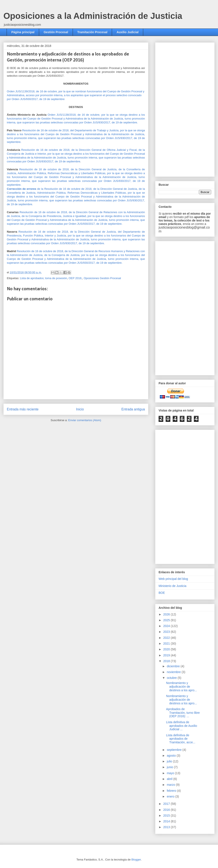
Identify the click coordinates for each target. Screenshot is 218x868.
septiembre (175, 750)
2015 (167, 816)
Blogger (136, 860)
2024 (167, 626)
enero (171, 796)
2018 (167, 661)
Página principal (23, 32)
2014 (167, 821)
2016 (167, 810)
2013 (167, 827)
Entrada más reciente (23, 409)
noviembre (174, 672)
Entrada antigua (133, 409)
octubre (172, 678)
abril (170, 779)
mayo (171, 773)
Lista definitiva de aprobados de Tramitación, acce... (181, 739)
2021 (167, 644)
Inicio (80, 409)
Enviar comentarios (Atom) (85, 420)
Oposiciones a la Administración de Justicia (93, 16)
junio (170, 767)
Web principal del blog (173, 579)
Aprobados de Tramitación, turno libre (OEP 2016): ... (183, 713)
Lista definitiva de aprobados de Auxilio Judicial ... (182, 726)
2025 (167, 620)
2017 (167, 804)
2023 (167, 632)
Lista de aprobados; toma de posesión (43, 278)
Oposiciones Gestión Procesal (102, 278)
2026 (167, 614)
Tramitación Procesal (92, 32)
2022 (167, 638)
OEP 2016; (75, 278)
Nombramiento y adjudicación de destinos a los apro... (181, 687)
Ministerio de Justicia (172, 586)
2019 (167, 655)
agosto (172, 756)
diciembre (174, 666)
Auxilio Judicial (127, 32)
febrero (172, 791)
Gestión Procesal (56, 32)
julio (170, 761)
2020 (167, 649)
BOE (162, 593)
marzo (171, 785)
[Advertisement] (174, 108)
